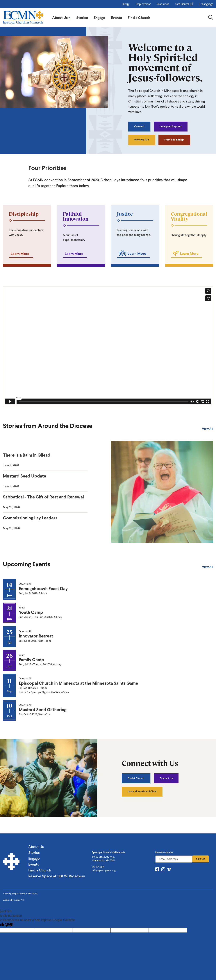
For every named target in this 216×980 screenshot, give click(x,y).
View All (208, 429)
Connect (139, 126)
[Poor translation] (9, 925)
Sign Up (200, 859)
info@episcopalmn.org (104, 870)
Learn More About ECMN (142, 791)
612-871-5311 (98, 867)
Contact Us (166, 778)
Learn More (20, 254)
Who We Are (142, 140)
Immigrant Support (171, 126)
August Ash (19, 900)
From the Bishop (174, 140)
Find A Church (136, 778)
